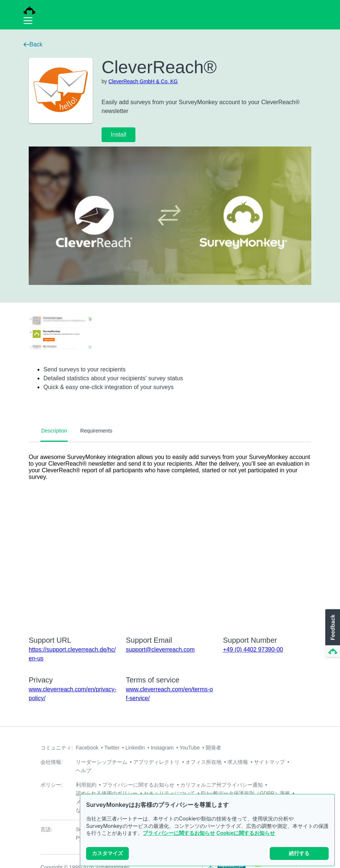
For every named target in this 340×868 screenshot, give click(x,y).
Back (33, 44)
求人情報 (238, 762)
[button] (332, 634)
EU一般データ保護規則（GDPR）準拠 (245, 793)
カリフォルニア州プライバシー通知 (222, 785)
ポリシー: (52, 785)
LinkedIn (135, 748)
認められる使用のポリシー (107, 793)
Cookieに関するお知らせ (246, 833)
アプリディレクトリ (156, 762)
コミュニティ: (57, 748)
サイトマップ (269, 762)
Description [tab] (54, 431)
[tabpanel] (170, 534)
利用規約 (86, 785)
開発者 (213, 748)
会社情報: (52, 762)
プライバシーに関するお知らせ (179, 833)
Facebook (87, 748)
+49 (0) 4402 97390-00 (253, 650)
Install (118, 135)
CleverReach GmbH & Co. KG (143, 81)
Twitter (112, 748)
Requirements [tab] (96, 431)
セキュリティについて (169, 793)
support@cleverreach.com (160, 650)
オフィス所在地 (203, 762)
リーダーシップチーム (102, 762)
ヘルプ (84, 770)
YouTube (190, 748)
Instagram (162, 748)
